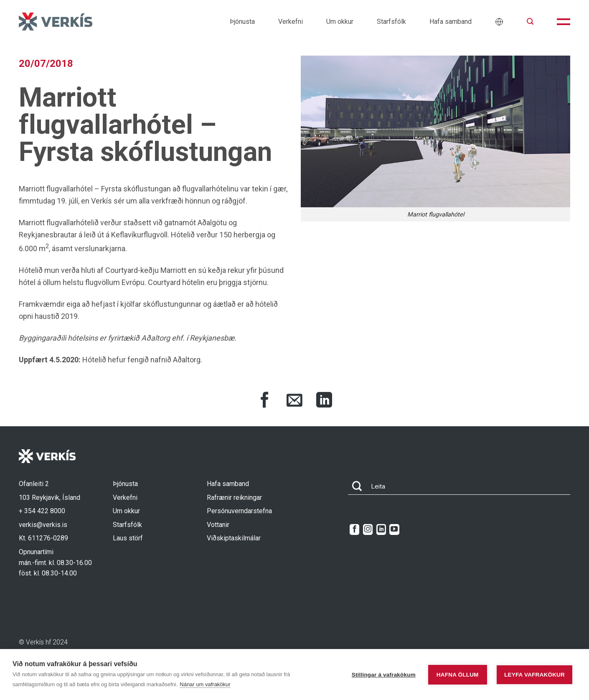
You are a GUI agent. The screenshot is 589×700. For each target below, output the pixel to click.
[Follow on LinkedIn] (381, 529)
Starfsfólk (391, 22)
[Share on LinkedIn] (324, 401)
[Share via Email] (294, 401)
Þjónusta (242, 22)
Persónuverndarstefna (239, 511)
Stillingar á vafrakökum (384, 675)
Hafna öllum (458, 675)
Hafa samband (451, 22)
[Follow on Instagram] (368, 529)
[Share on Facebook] (265, 401)
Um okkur (340, 22)
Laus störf (128, 538)
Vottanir (218, 525)
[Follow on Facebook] (354, 529)
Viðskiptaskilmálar (234, 538)
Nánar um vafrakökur (205, 684)
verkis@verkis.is (43, 525)
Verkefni (291, 22)
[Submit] (357, 487)
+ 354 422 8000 (42, 511)
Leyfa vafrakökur (534, 675)
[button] (530, 22)
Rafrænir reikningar (234, 498)
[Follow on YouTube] (394, 529)
